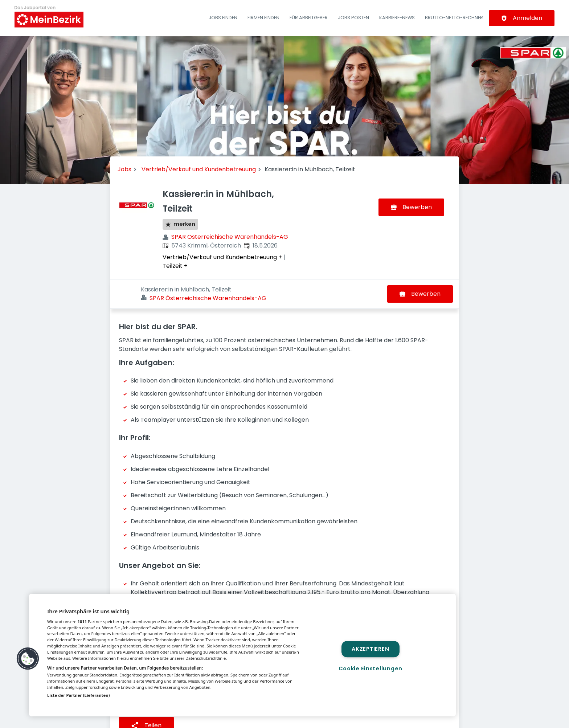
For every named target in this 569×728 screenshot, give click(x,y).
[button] (28, 659)
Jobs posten (353, 18)
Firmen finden (263, 18)
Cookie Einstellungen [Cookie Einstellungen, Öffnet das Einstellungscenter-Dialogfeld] (371, 668)
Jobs (124, 169)
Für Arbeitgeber (309, 18)
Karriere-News (397, 18)
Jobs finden (223, 18)
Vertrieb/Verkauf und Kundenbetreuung (199, 169)
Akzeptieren (370, 649)
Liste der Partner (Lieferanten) (79, 695)
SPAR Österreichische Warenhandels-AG (230, 237)
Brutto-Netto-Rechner (454, 18)
